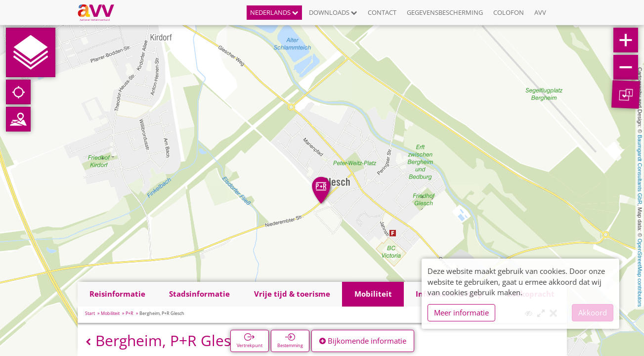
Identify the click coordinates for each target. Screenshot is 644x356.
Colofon (509, 12)
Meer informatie (461, 312)
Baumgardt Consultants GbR (640, 170)
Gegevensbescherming (445, 12)
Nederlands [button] (274, 12)
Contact (382, 12)
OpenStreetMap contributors (640, 272)
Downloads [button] (333, 12)
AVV (540, 12)
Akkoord (593, 312)
